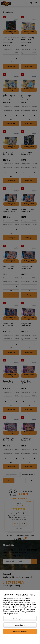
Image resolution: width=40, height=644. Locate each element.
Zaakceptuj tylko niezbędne (20, 619)
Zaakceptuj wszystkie (20, 631)
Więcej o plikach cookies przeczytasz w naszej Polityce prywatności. (19, 613)
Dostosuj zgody (20, 625)
